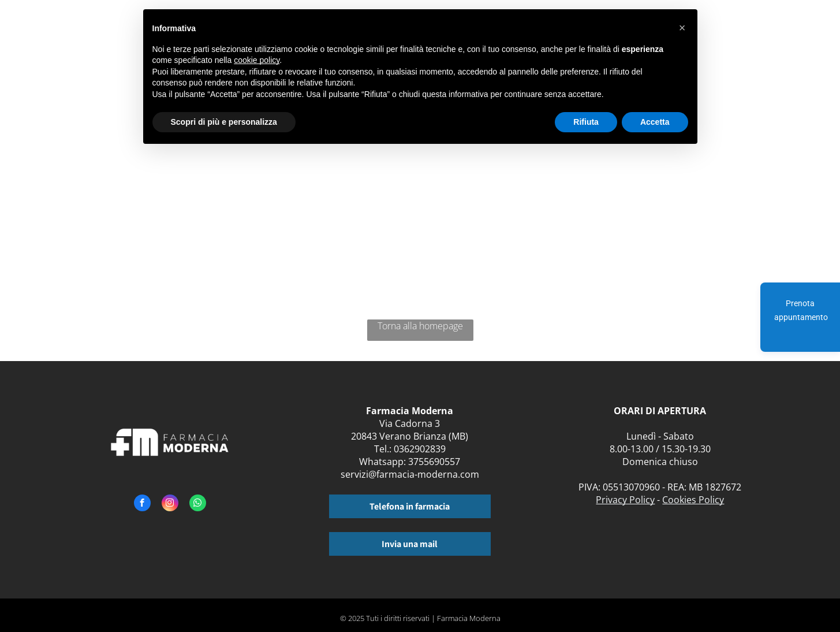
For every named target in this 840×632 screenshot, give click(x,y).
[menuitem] (725, 33)
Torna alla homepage (420, 326)
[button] (682, 28)
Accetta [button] (655, 122)
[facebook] (142, 504)
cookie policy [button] (257, 60)
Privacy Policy (625, 500)
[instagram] (170, 504)
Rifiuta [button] (586, 122)
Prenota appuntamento (801, 310)
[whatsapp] (198, 504)
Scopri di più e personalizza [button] (224, 122)
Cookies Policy (693, 500)
